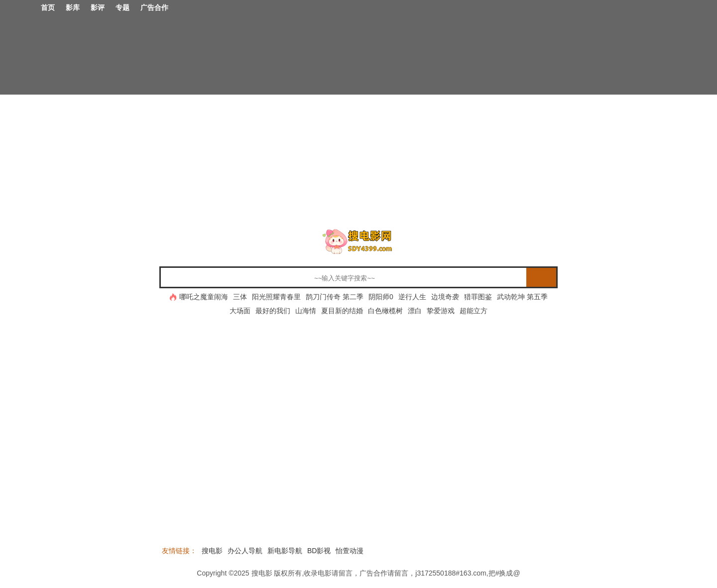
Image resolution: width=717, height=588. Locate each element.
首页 (48, 7)
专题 (122, 7)
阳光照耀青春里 (276, 297)
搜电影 (212, 551)
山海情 (306, 311)
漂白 (415, 311)
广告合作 (154, 7)
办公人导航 (245, 551)
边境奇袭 (445, 297)
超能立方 (474, 311)
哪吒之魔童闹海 (204, 297)
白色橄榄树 (385, 311)
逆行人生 (412, 297)
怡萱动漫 (350, 551)
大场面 (240, 311)
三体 (240, 297)
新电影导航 (285, 551)
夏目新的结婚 (342, 311)
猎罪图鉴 (478, 297)
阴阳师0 (381, 297)
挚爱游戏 (441, 311)
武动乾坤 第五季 (522, 297)
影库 (73, 7)
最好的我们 (273, 311)
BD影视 (319, 551)
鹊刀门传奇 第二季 (335, 297)
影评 (98, 7)
